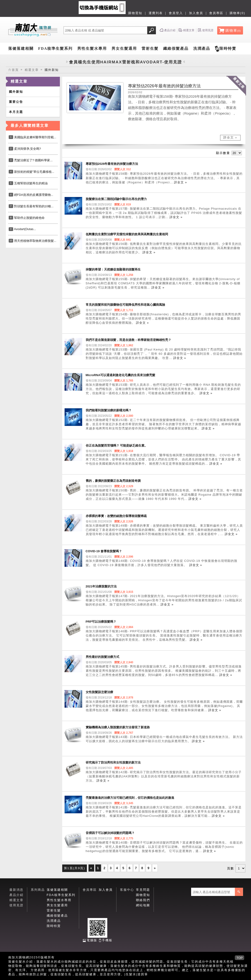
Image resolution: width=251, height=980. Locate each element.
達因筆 (143, 974)
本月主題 (16, 112)
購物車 (233, 31)
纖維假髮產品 (176, 48)
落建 (40, 962)
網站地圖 (143, 905)
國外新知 (16, 92)
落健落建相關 (21, 48)
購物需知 (135, 13)
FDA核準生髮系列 (56, 48)
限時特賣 (228, 48)
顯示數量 (223, 153)
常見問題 (143, 890)
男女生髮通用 (124, 48)
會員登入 (176, 13)
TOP (240, 958)
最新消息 (16, 890)
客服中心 (127, 890)
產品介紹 (16, 895)
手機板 (107, 940)
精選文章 (32, 70)
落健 (12, 962)
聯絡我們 (143, 900)
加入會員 (196, 13)
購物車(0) (237, 13)
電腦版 (92, 940)
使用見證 (16, 905)
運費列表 (156, 13)
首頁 (15, 70)
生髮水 (131, 974)
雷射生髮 (150, 48)
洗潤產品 (202, 48)
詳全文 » (230, 137)
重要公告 (16, 102)
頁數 (231, 868)
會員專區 (216, 13)
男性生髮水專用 (92, 48)
